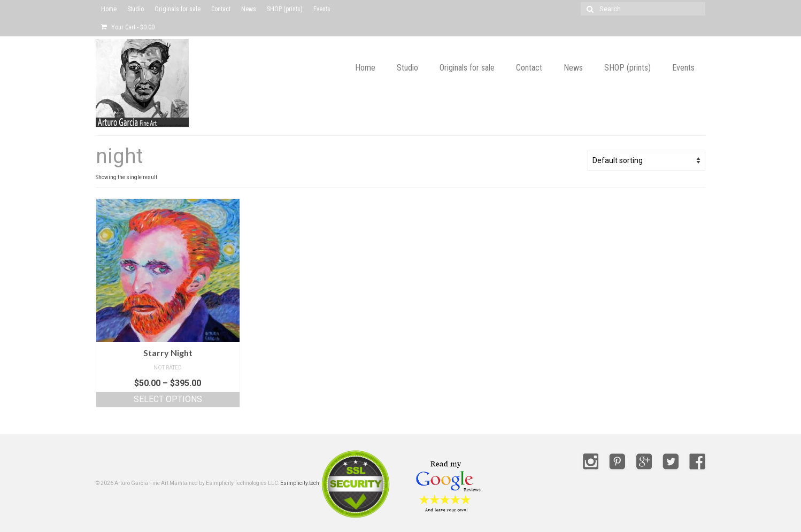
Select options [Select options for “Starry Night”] (168, 399)
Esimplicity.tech (300, 483)
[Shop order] (646, 160)
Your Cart (128, 27)
